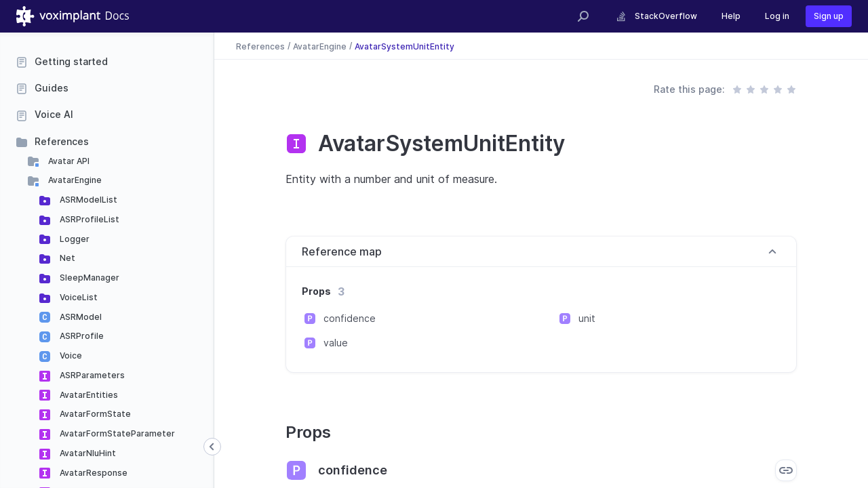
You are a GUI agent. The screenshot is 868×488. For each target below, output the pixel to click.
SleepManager (88, 278)
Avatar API (68, 161)
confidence (350, 318)
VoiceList (78, 297)
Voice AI (54, 114)
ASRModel (80, 317)
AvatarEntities (88, 395)
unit (587, 318)
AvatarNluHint (87, 453)
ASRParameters (91, 375)
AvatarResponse (93, 473)
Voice (70, 355)
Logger (74, 239)
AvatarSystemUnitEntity (405, 46)
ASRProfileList (88, 219)
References (62, 141)
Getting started (71, 61)
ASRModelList (87, 200)
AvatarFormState (94, 414)
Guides (52, 88)
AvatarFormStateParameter (116, 433)
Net (66, 258)
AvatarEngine (74, 180)
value (336, 343)
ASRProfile (81, 336)
